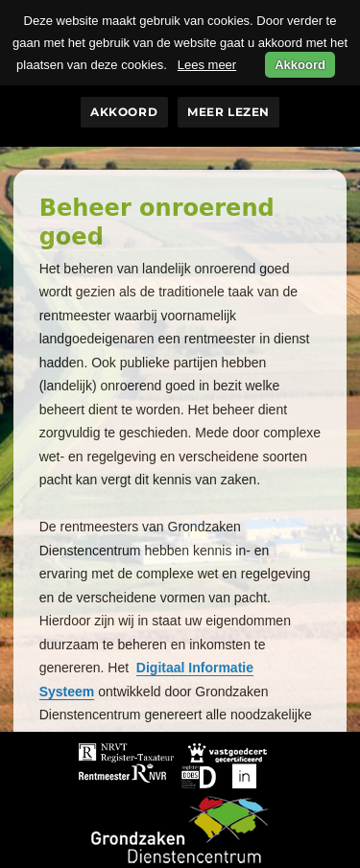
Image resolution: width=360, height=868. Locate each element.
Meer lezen (228, 112)
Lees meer (207, 65)
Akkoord (124, 112)
